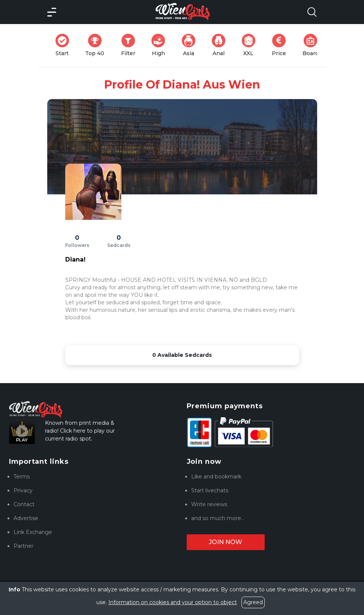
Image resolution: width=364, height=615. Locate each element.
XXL (250, 45)
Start (64, 45)
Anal (221, 45)
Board (313, 45)
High (160, 45)
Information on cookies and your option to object (173, 602)
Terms (22, 477)
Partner (23, 546)
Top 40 (97, 45)
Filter (130, 45)
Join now (225, 542)
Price (281, 45)
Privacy (23, 490)
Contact (24, 504)
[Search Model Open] (312, 12)
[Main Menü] (52, 12)
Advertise (26, 518)
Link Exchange (33, 532)
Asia (191, 45)
